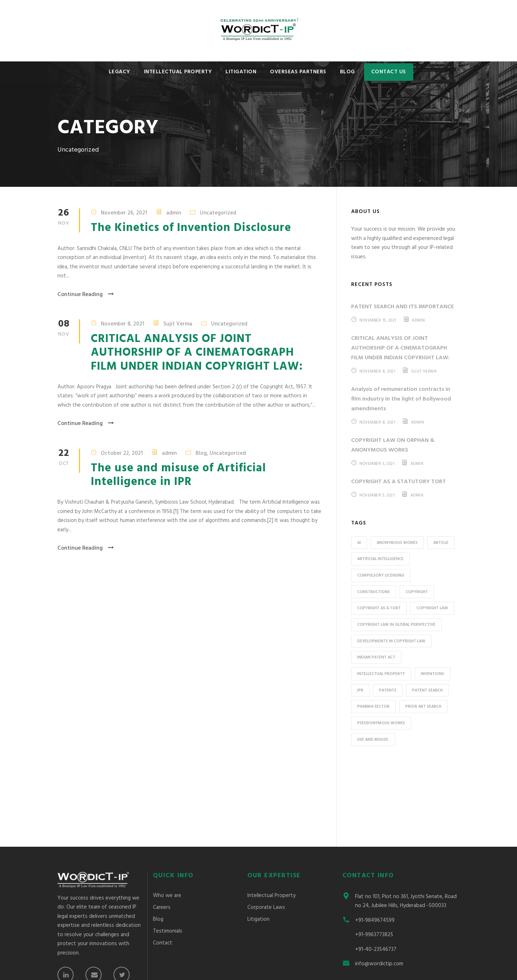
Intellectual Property (178, 72)
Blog (348, 72)
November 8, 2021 (123, 324)
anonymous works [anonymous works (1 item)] (397, 543)
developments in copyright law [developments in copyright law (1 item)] (391, 641)
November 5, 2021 (377, 464)
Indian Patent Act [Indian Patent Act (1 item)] (376, 657)
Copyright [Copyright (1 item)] (417, 592)
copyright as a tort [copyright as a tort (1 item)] (379, 608)
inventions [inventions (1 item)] (432, 674)
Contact (163, 865)
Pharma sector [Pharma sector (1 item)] (373, 707)
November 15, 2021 (378, 320)
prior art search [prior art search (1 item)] (423, 707)
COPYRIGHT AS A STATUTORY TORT (399, 482)
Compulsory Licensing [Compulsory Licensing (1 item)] (381, 575)
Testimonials (168, 854)
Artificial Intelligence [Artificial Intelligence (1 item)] (380, 559)
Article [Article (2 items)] (441, 543)
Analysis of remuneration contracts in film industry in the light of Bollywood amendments (401, 399)
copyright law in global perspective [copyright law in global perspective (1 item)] (396, 625)
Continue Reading (86, 295)
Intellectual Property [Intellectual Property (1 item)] (381, 674)
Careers (162, 830)
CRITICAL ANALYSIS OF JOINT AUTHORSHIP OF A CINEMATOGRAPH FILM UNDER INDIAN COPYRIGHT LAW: (197, 353)
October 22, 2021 (122, 453)
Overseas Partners (298, 72)
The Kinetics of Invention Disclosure (191, 228)
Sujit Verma (178, 324)
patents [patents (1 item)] (388, 690)
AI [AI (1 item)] (359, 543)
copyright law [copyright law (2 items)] (432, 608)
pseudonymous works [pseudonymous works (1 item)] (381, 723)
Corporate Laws (266, 830)
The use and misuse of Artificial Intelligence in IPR (178, 475)
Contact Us (389, 72)
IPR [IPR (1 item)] (360, 690)
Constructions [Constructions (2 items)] (374, 592)
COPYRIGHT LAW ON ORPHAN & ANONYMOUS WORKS (393, 445)
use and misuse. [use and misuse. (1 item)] (373, 740)
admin (174, 213)
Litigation (241, 72)
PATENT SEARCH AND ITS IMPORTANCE (402, 307)
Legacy (120, 72)
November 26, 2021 (124, 213)
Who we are (167, 818)
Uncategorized (218, 213)
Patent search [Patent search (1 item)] (427, 690)
